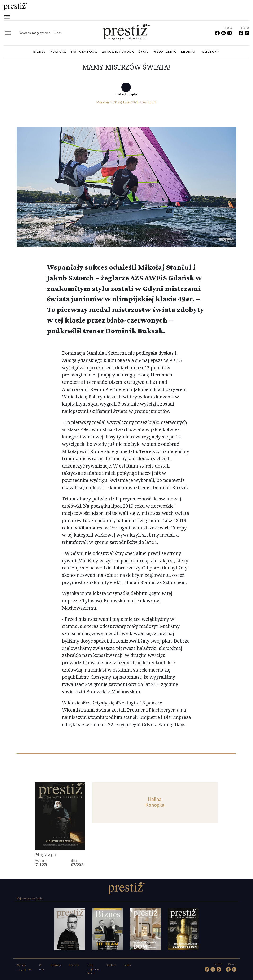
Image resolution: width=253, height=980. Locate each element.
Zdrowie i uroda (118, 52)
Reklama (74, 965)
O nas (58, 33)
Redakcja (56, 965)
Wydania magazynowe (35, 33)
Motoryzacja (84, 52)
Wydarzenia (165, 52)
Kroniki (188, 52)
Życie (144, 52)
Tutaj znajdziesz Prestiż (93, 969)
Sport (152, 102)
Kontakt (111, 965)
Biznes (39, 52)
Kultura (59, 52)
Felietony (210, 52)
